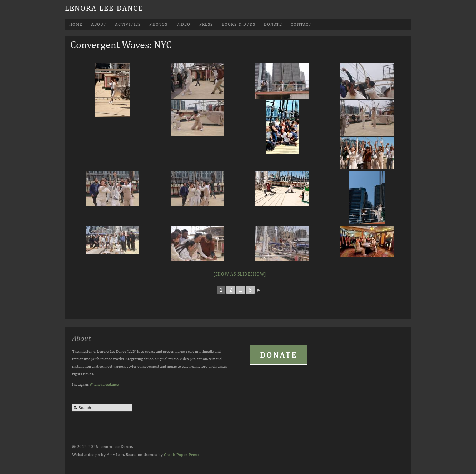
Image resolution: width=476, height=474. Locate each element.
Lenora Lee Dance (104, 8)
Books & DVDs (239, 24)
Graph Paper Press (181, 455)
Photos (158, 24)
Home (76, 24)
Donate (273, 24)
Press (206, 24)
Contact (301, 24)
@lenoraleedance (104, 384)
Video (184, 24)
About (99, 24)
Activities (128, 24)
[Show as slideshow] (240, 274)
